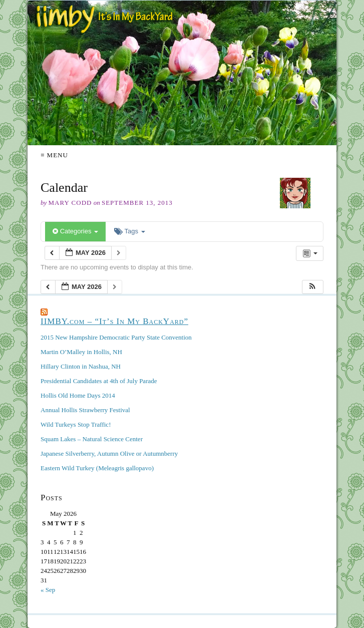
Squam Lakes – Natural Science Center (92, 439)
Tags (129, 231)
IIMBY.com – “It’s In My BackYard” (114, 321)
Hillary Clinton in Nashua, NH (81, 366)
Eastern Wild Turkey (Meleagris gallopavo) (97, 468)
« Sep (48, 590)
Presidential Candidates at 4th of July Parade (99, 381)
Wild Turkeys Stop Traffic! (76, 424)
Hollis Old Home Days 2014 (78, 395)
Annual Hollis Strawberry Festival (85, 410)
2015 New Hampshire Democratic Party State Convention (116, 337)
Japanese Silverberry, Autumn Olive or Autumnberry (109, 453)
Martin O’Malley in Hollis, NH (81, 352)
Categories (75, 231)
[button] (312, 287)
